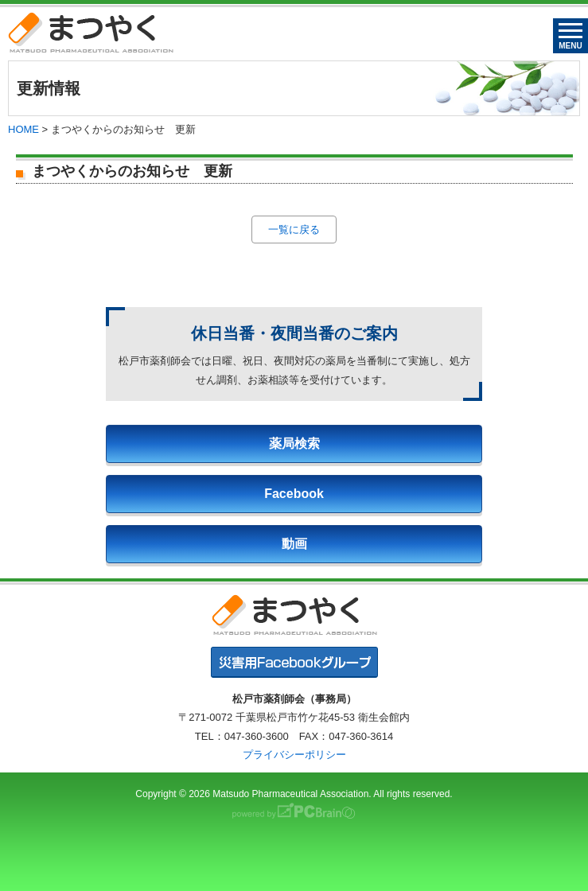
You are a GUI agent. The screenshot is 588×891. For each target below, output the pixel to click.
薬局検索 (294, 444)
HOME (23, 129)
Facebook (294, 494)
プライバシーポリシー (294, 755)
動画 (294, 544)
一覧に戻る (294, 230)
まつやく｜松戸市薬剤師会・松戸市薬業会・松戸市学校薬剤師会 (91, 32)
